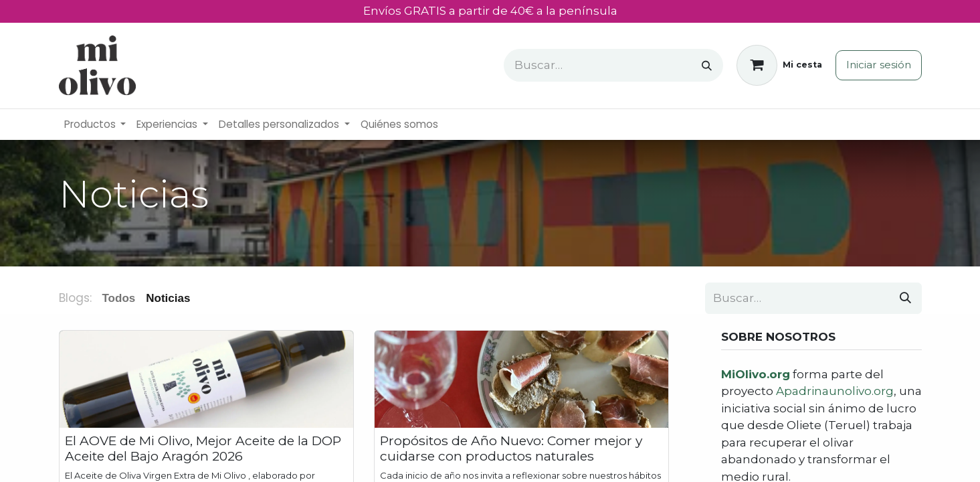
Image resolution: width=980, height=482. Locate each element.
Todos (119, 298)
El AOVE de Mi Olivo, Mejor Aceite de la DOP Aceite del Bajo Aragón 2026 (203, 449)
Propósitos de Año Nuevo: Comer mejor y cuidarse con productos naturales (511, 449)
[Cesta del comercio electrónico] (779, 65)
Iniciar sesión (879, 65)
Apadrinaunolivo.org (835, 391)
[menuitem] (95, 125)
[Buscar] (707, 65)
